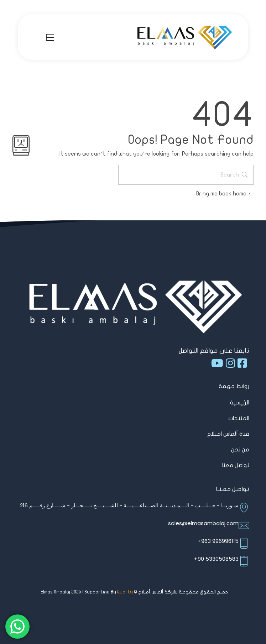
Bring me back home (225, 194)
